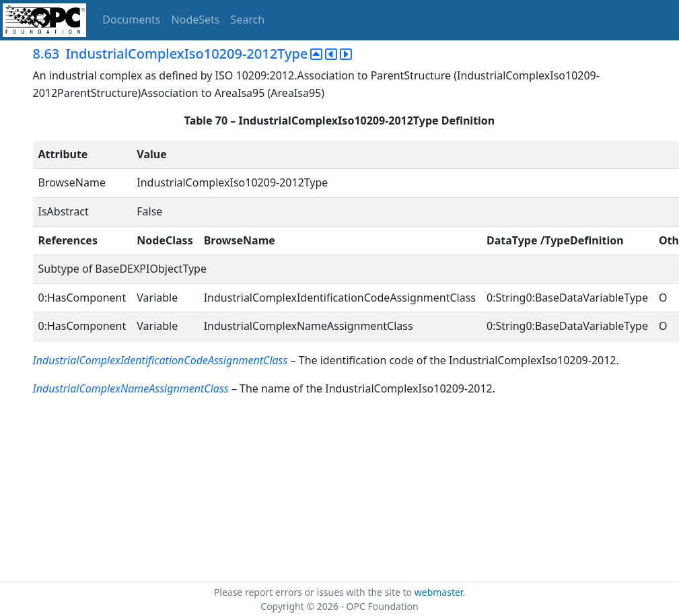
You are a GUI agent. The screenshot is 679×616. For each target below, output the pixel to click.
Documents (131, 20)
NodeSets (196, 20)
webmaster (439, 592)
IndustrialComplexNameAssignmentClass (131, 388)
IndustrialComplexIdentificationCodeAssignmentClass (160, 360)
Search (248, 20)
